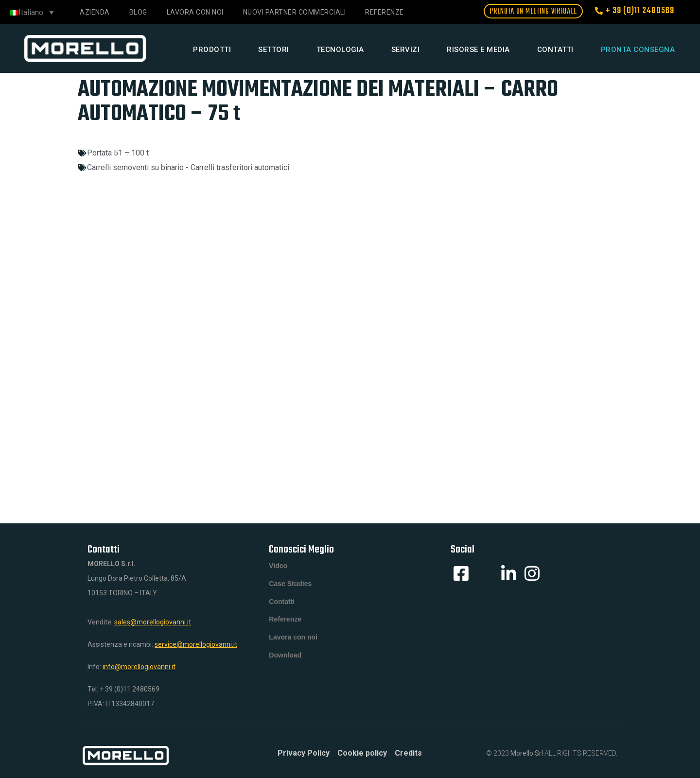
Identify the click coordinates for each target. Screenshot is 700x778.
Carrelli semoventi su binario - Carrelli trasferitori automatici (188, 167)
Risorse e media (478, 50)
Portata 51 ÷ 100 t (118, 153)
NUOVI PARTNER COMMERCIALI (295, 12)
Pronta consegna (638, 50)
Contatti (555, 50)
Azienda (95, 12)
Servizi (406, 50)
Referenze (385, 12)
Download (285, 664)
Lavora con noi (195, 12)
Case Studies (290, 586)
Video (278, 567)
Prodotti (212, 50)
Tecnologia (340, 50)
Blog (138, 12)
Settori (274, 50)
